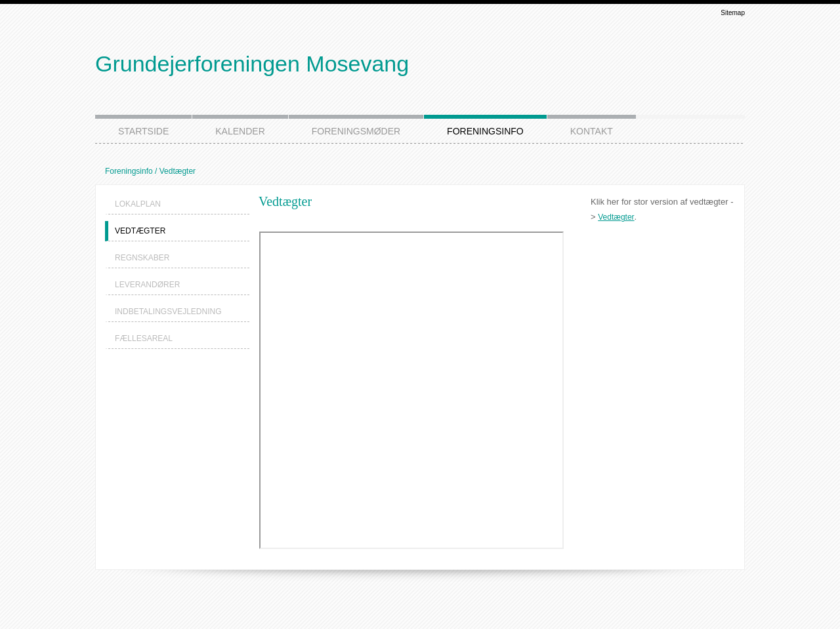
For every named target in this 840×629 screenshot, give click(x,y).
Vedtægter (616, 217)
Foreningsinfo (129, 171)
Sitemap (733, 13)
